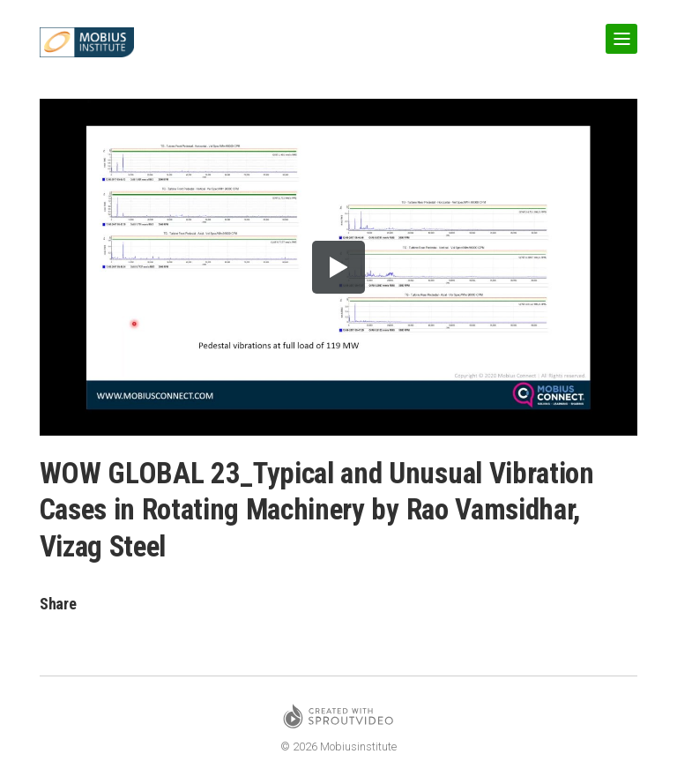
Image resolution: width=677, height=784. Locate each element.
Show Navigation (618, 32)
